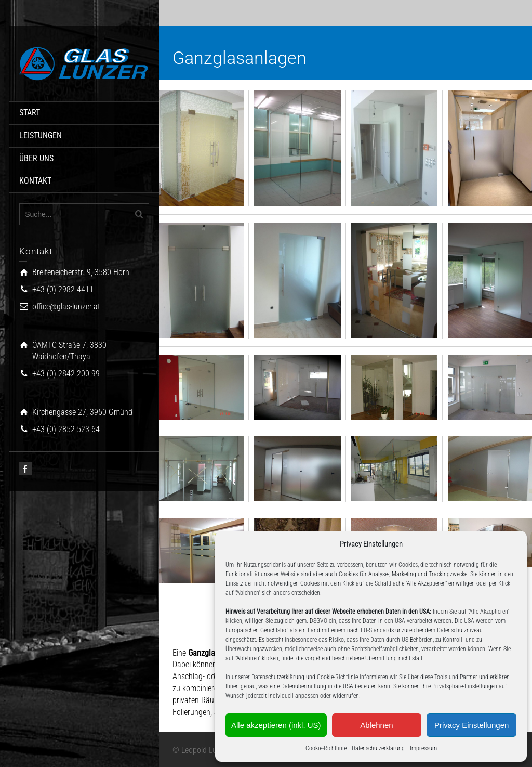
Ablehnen (376, 725)
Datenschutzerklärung (378, 748)
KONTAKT (35, 181)
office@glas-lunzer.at (66, 307)
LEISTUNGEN (41, 135)
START (30, 113)
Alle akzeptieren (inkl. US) (276, 725)
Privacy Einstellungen (471, 725)
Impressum (423, 748)
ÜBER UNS (36, 158)
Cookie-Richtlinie (326, 748)
